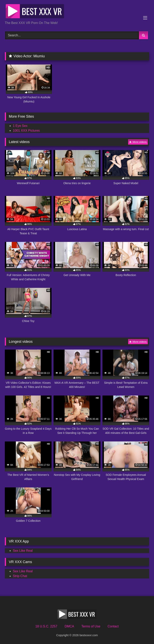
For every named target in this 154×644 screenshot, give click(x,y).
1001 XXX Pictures (26, 131)
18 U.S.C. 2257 (46, 626)
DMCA (69, 626)
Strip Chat (20, 576)
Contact (113, 626)
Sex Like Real (23, 551)
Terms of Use (91, 626)
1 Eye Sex (20, 126)
